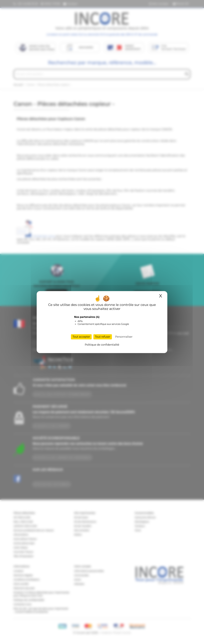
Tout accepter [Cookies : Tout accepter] (81, 337)
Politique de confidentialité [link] (102, 345)
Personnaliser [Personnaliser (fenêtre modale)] (124, 337)
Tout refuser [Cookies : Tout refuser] (103, 337)
